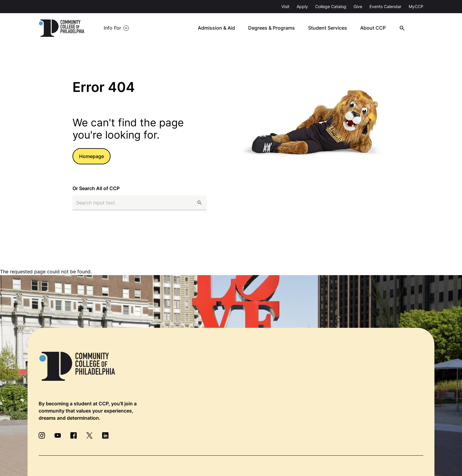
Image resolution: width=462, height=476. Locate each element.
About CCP (375, 28)
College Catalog (331, 6)
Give (358, 6)
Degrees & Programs (274, 28)
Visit (285, 6)
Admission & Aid (219, 28)
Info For (112, 28)
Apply (302, 6)
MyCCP (416, 6)
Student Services (330, 28)
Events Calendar (385, 6)
